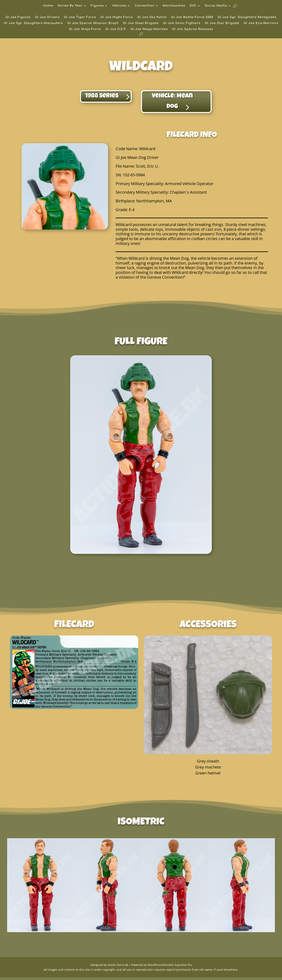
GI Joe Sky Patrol (152, 17)
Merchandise (174, 6)
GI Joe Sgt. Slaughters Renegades (247, 17)
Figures (97, 6)
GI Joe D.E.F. (116, 29)
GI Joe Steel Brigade (141, 23)
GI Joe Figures (18, 17)
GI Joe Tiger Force (80, 17)
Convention (144, 6)
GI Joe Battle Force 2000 (192, 17)
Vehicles (119, 6)
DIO (193, 6)
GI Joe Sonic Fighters (182, 23)
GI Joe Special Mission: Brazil (93, 23)
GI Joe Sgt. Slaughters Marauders (33, 23)
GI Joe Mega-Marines (149, 29)
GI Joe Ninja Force (85, 29)
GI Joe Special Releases (193, 29)
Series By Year (70, 6)
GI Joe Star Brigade (222, 23)
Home (48, 6)
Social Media (216, 6)
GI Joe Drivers (47, 17)
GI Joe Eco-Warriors (261, 23)
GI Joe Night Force (117, 17)
